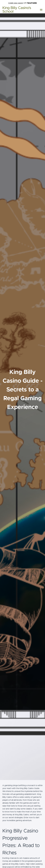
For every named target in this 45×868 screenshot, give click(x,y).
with (22, 3)
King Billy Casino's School (17, 10)
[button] (41, 10)
